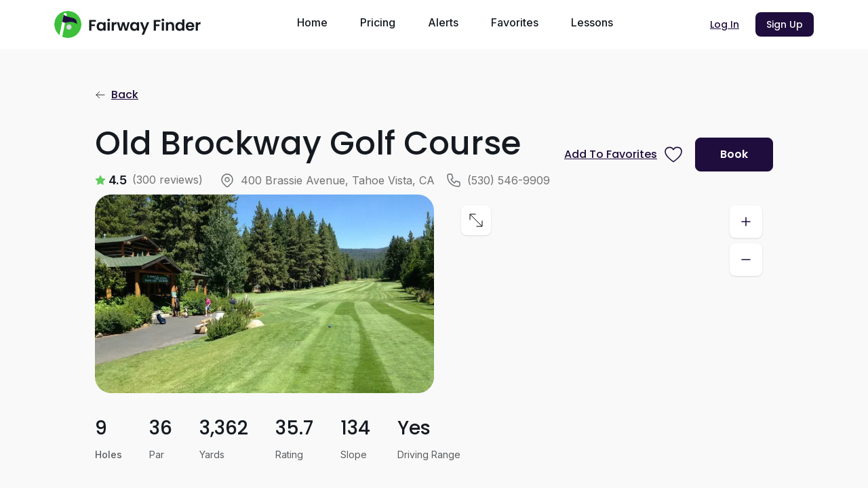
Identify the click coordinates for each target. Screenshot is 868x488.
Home (312, 22)
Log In (725, 24)
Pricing (378, 22)
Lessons (592, 22)
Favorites (515, 22)
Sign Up (785, 24)
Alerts (443, 22)
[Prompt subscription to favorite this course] (624, 155)
